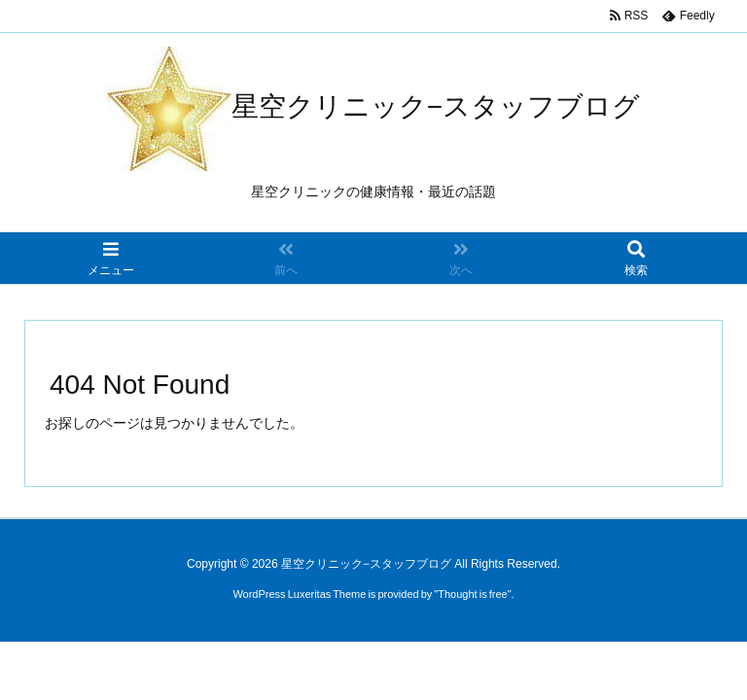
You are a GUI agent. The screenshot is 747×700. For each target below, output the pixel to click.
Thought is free (472, 594)
